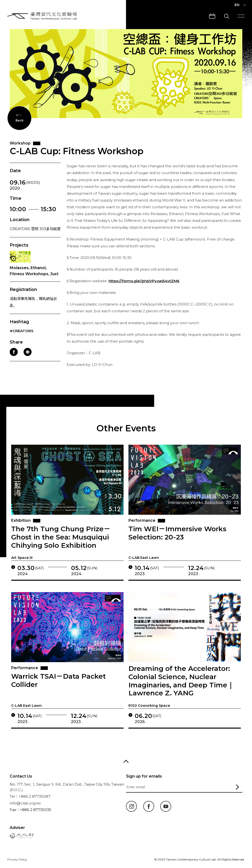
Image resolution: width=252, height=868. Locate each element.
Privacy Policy (17, 859)
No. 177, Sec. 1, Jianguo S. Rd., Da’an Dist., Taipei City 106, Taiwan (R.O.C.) (67, 787)
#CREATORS (22, 339)
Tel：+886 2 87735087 (30, 796)
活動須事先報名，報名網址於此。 (33, 309)
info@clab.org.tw (25, 803)
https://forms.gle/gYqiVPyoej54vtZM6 (144, 288)
